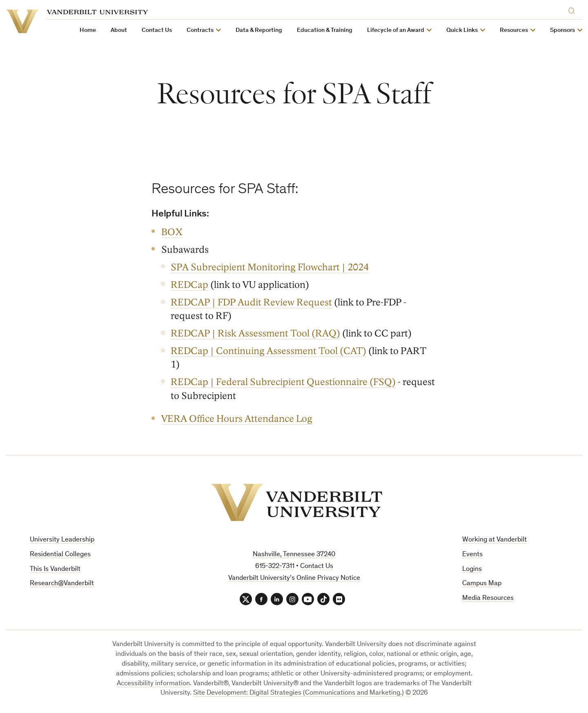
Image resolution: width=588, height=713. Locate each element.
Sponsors (562, 30)
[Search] (573, 10)
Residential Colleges (60, 555)
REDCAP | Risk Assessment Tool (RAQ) (255, 333)
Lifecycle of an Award (396, 30)
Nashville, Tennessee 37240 (294, 555)
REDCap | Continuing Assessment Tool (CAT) (268, 351)
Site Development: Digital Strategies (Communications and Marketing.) (298, 693)
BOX (172, 232)
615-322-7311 (275, 567)
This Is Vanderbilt (55, 569)
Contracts (200, 30)
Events (472, 555)
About (119, 30)
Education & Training (325, 30)
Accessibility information (153, 684)
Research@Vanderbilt (62, 584)
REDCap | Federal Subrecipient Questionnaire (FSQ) (283, 382)
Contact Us (157, 30)
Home (88, 30)
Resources (514, 30)
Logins (472, 569)
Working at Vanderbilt (494, 540)
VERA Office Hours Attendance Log (236, 419)
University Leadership (62, 540)
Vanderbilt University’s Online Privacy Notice (294, 578)
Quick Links (462, 30)
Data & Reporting (259, 30)
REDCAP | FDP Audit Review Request (251, 302)
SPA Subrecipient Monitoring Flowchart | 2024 (270, 267)
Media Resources (488, 598)
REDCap (189, 285)
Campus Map (482, 584)
